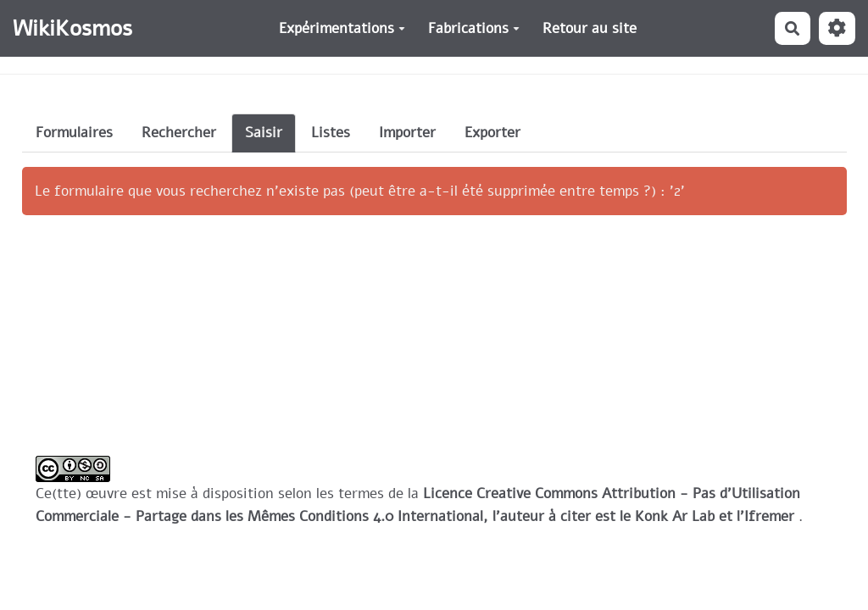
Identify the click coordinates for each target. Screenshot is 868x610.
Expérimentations (342, 28)
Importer (407, 133)
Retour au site (590, 28)
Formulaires (74, 133)
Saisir (264, 133)
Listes (331, 133)
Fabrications (474, 28)
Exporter (492, 133)
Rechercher (179, 133)
